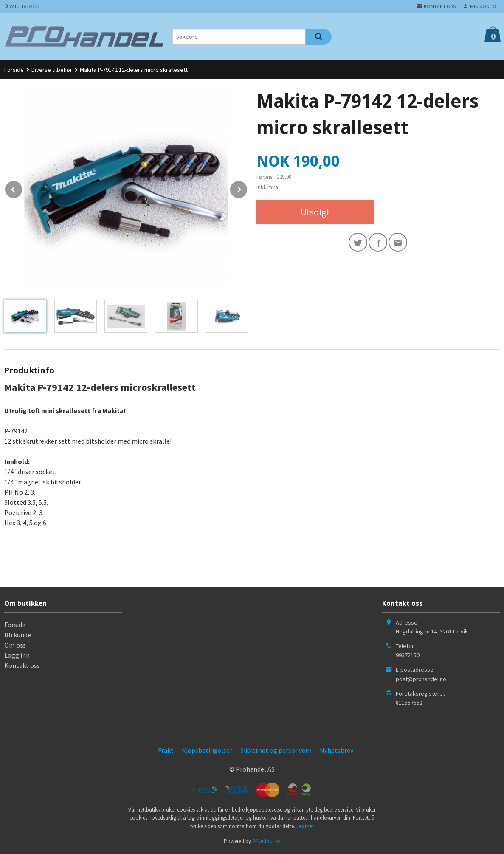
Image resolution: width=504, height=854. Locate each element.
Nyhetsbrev (336, 750)
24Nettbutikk (266, 841)
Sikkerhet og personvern (276, 750)
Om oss (15, 645)
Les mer (305, 826)
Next (248, 188)
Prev (23, 188)
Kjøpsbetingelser (207, 750)
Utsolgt (315, 212)
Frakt (166, 750)
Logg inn (17, 655)
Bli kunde (18, 635)
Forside (14, 70)
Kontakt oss (22, 665)
